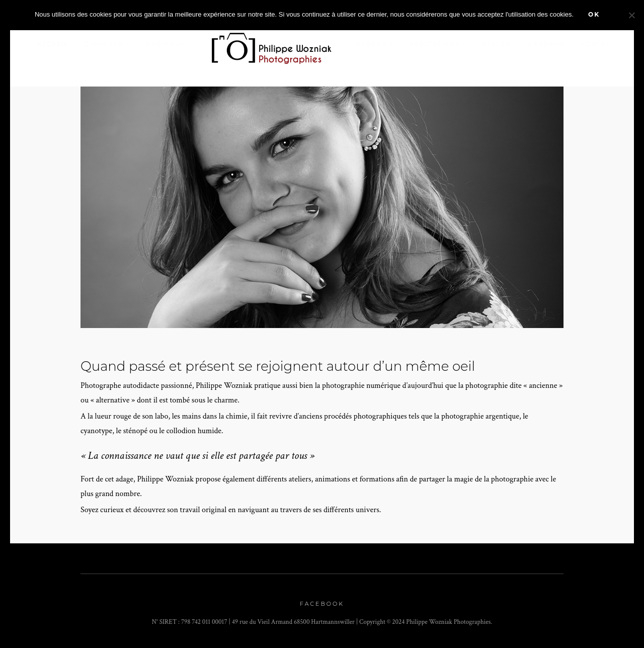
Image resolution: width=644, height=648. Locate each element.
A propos (546, 44)
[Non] (631, 15)
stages (496, 44)
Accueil (52, 44)
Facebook (322, 604)
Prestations (434, 44)
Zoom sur (104, 44)
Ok (594, 14)
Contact (598, 44)
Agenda (372, 44)
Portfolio (167, 44)
